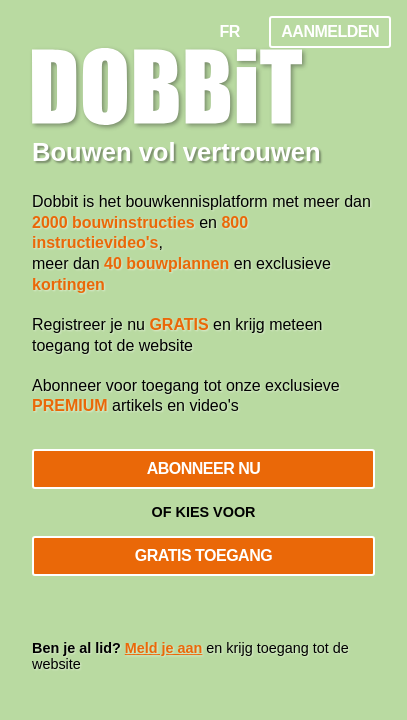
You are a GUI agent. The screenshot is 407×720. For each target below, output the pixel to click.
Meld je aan (164, 648)
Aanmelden (330, 31)
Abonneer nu (204, 468)
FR (230, 31)
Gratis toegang (203, 555)
